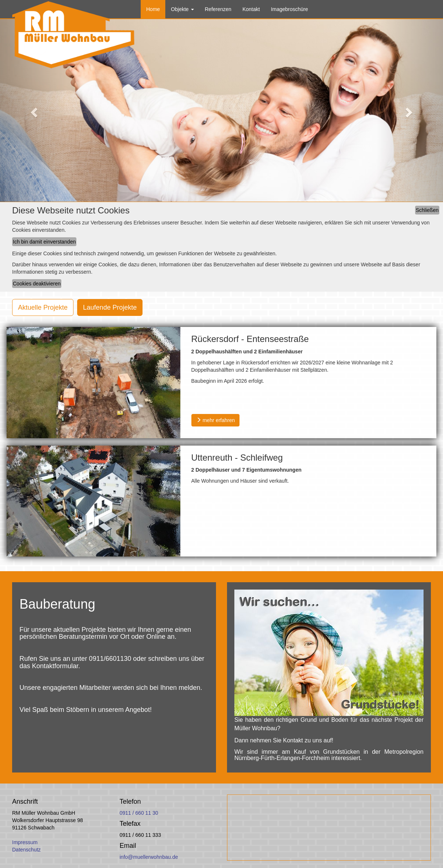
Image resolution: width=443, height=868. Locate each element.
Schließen (427, 210)
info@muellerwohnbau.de (149, 857)
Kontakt (251, 9)
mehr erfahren (216, 420)
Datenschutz (26, 850)
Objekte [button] (182, 9)
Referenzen (218, 9)
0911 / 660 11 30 (139, 813)
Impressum (25, 842)
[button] (33, 110)
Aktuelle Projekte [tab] (43, 307)
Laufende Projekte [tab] (110, 307)
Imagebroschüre (289, 9)
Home (153, 9)
